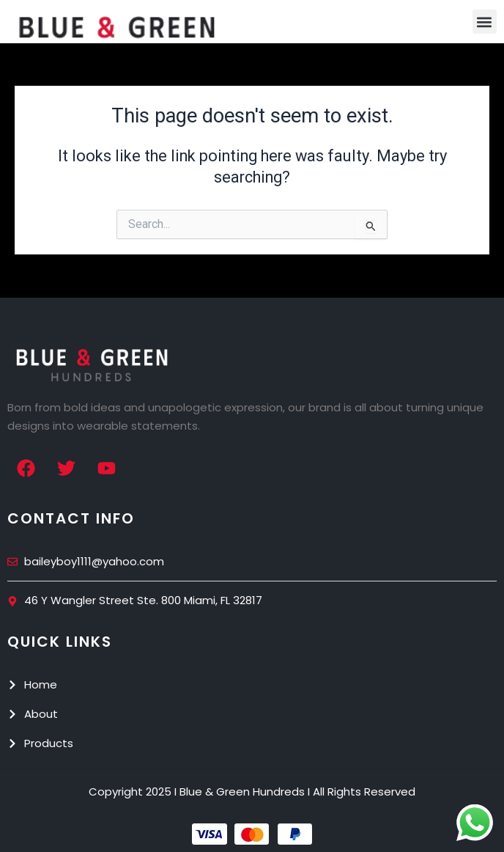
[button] (485, 22)
